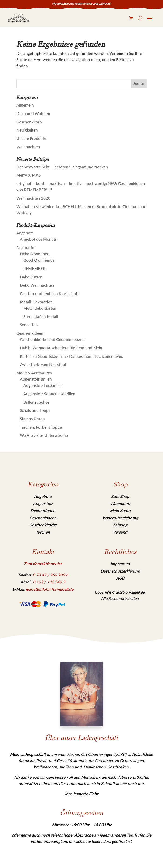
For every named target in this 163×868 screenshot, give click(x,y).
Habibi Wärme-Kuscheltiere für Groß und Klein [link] (61, 348)
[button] (139, 83)
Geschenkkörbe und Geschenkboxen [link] (52, 339)
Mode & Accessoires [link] (34, 373)
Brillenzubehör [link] (36, 402)
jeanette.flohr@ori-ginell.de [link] (50, 589)
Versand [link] (120, 532)
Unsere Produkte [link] (31, 138)
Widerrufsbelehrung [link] (120, 518)
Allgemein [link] (25, 105)
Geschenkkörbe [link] (43, 525)
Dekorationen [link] (43, 511)
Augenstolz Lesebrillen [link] (43, 385)
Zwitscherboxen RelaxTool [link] (43, 364)
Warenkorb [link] (120, 504)
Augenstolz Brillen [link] (36, 379)
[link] (19, 18)
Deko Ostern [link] (31, 277)
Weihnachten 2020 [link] (33, 198)
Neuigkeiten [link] (27, 130)
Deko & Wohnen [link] (35, 254)
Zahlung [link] (120, 525)
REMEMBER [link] (34, 269)
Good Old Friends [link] (39, 260)
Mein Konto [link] (120, 511)
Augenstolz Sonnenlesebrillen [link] (49, 394)
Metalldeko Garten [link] (40, 308)
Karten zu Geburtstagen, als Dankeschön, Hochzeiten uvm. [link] (71, 356)
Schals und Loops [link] (35, 410)
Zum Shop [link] (120, 496)
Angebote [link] (25, 233)
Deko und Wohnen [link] (33, 113)
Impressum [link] (120, 564)
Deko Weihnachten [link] (37, 285)
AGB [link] (120, 578)
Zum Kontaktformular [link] (43, 564)
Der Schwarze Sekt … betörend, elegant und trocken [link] (62, 167)
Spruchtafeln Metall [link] (41, 317)
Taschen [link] (43, 532)
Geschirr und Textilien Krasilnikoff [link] (49, 293)
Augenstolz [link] (43, 504)
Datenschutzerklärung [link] (120, 571)
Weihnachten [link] (28, 147)
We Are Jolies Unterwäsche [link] (44, 435)
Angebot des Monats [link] (38, 239)
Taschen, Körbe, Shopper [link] (42, 427)
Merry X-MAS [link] (28, 175)
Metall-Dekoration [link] (36, 302)
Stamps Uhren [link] (32, 419)
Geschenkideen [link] (30, 333)
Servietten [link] (29, 325)
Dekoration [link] (26, 248)
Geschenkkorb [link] (29, 122)
